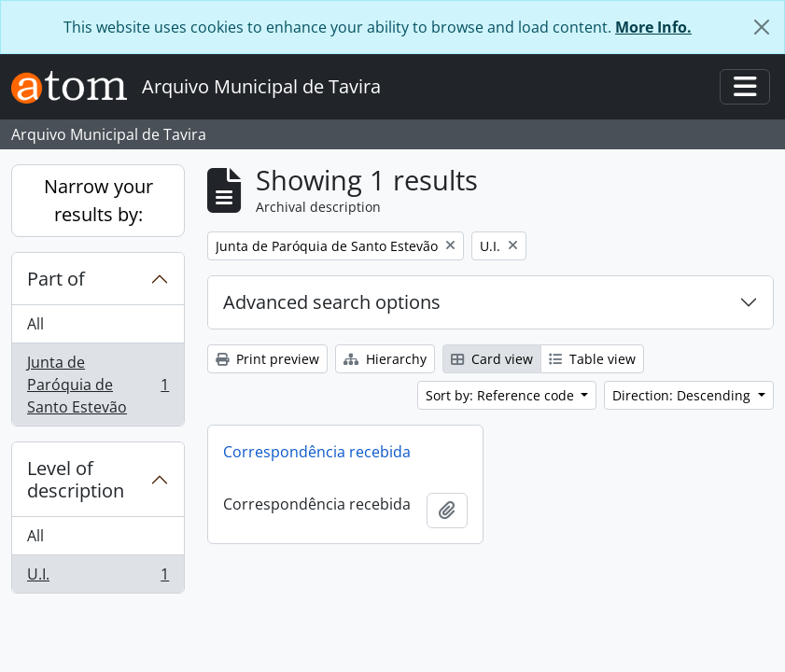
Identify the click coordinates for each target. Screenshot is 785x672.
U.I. (98, 578)
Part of (56, 279)
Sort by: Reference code (502, 395)
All (35, 324)
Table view (592, 359)
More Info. (653, 27)
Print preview (267, 359)
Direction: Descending (683, 395)
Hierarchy (385, 359)
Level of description (76, 479)
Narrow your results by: (98, 200)
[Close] (762, 27)
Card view (492, 359)
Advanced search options (332, 302)
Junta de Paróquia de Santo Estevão (98, 385)
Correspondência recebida (317, 452)
